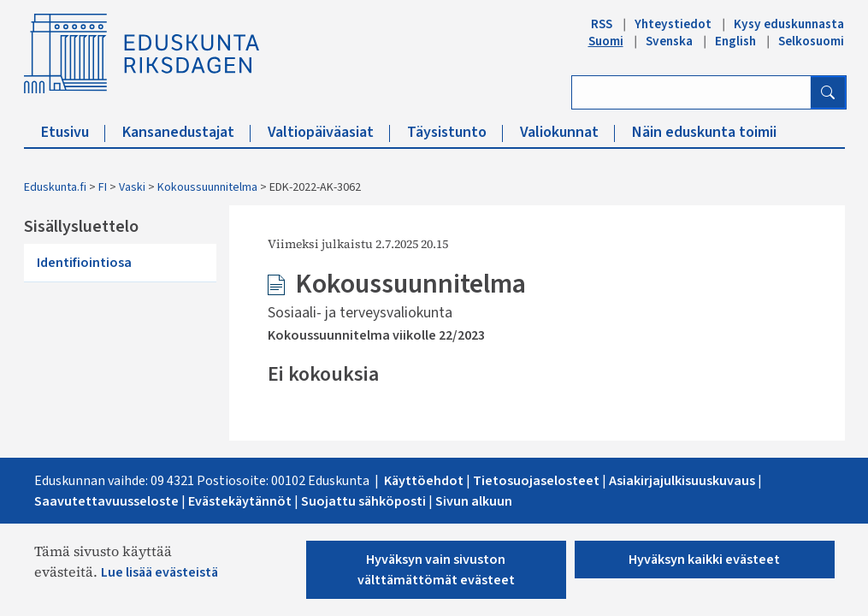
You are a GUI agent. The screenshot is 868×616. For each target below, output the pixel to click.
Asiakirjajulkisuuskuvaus (682, 481)
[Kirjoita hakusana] (691, 92)
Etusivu (73, 132)
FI (103, 187)
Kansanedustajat (186, 132)
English (735, 41)
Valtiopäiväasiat (329, 132)
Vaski (132, 187)
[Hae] (828, 92)
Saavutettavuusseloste (106, 501)
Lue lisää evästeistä (159, 572)
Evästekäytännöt (240, 501)
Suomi (606, 41)
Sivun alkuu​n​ (474, 501)
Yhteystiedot (673, 24)
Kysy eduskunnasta (789, 24)
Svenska (669, 41)
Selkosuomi (811, 41)
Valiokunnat (567, 132)
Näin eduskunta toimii (704, 132)
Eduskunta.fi (55, 187)
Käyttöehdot (425, 481)
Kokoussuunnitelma (207, 187)
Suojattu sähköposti (365, 501)
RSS (602, 24)
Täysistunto (455, 132)
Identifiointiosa (84, 263)
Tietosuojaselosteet (537, 481)
